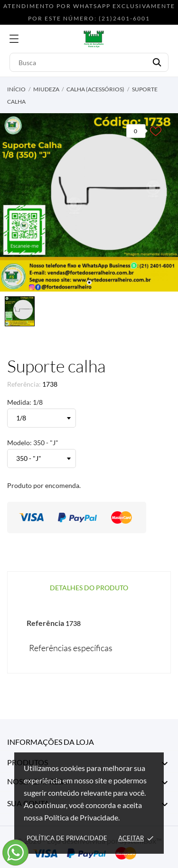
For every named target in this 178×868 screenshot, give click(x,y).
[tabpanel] (89, 202)
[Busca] (89, 62)
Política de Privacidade (67, 838)
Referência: (24, 384)
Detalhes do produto (89, 588)
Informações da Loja (51, 742)
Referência (45, 623)
